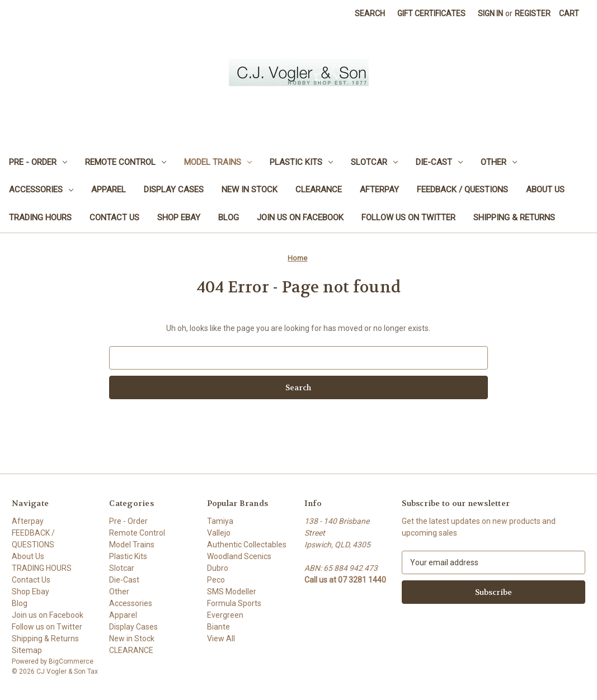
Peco (216, 580)
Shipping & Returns (514, 217)
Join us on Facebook (300, 217)
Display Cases (174, 190)
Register (533, 13)
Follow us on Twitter (408, 217)
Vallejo (219, 533)
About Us (545, 190)
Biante (218, 627)
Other (499, 162)
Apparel (109, 190)
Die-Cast (439, 162)
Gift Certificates (431, 13)
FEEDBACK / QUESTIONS (462, 190)
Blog (229, 217)
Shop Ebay (179, 217)
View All (221, 638)
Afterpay (379, 190)
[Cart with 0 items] (569, 14)
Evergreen (225, 615)
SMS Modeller (232, 592)
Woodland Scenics (239, 556)
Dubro (218, 568)
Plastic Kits (301, 162)
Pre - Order (38, 162)
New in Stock (250, 190)
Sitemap (27, 650)
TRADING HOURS (40, 217)
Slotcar (374, 162)
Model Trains (218, 162)
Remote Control (126, 162)
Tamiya (220, 521)
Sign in (490, 13)
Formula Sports (234, 603)
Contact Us (114, 217)
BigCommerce (71, 661)
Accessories (41, 190)
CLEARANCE (319, 190)
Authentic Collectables (247, 545)
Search (370, 13)
